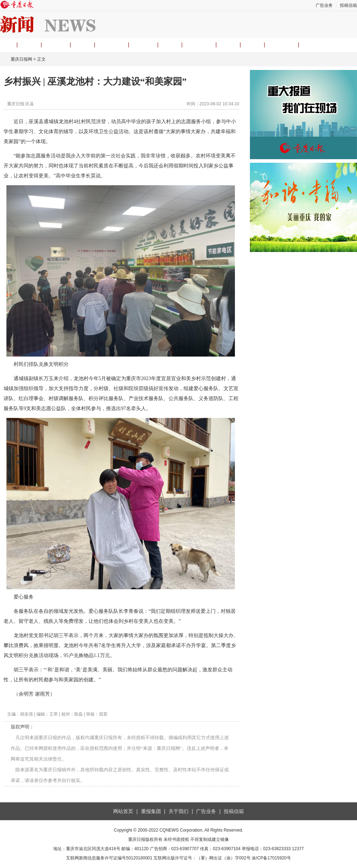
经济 (170, 45)
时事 (82, 45)
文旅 (228, 45)
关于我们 (178, 811)
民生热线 (199, 45)
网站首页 (123, 811)
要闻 (29, 45)
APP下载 (281, 45)
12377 (298, 849)
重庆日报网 (21, 59)
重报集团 (151, 811)
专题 (252, 45)
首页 (5, 45)
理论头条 (112, 45)
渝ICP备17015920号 (271, 858)
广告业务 (324, 5)
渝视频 (143, 45)
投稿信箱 (348, 5)
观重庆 (56, 45)
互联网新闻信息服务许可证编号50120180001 (109, 858)
